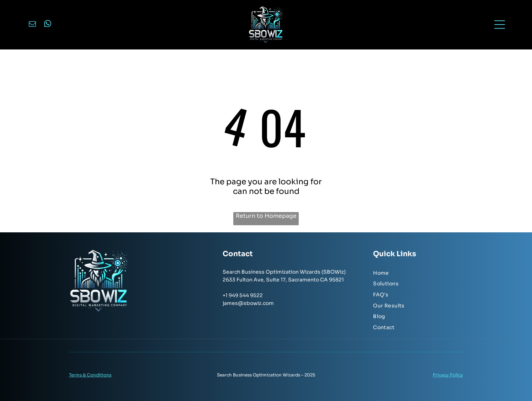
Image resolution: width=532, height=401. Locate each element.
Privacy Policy (448, 375)
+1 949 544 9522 (243, 295)
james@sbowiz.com (248, 303)
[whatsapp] (48, 25)
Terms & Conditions (90, 375)
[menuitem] (418, 273)
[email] (32, 25)
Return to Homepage (266, 216)
